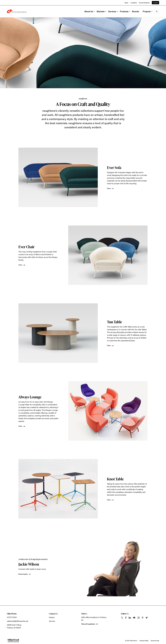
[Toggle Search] (157, 11)
